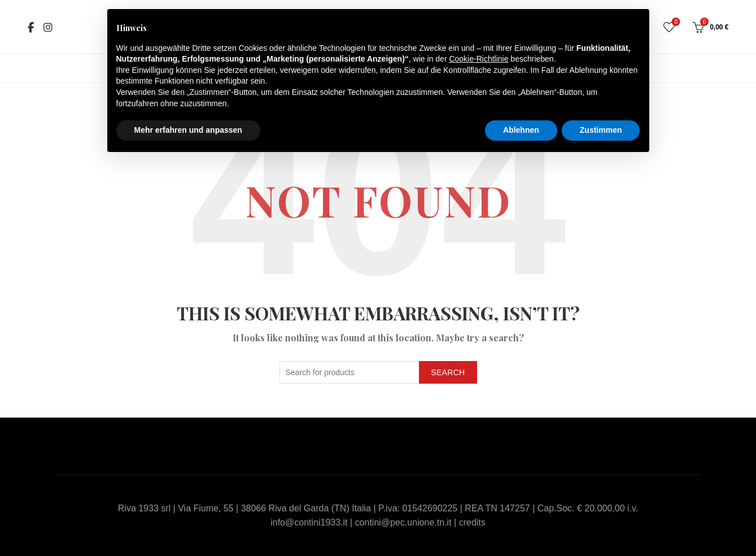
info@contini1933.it (309, 522)
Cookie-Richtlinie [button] (478, 59)
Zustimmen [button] (601, 130)
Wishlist (675, 22)
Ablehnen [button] (521, 130)
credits (472, 522)
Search (448, 372)
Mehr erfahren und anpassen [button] (188, 130)
